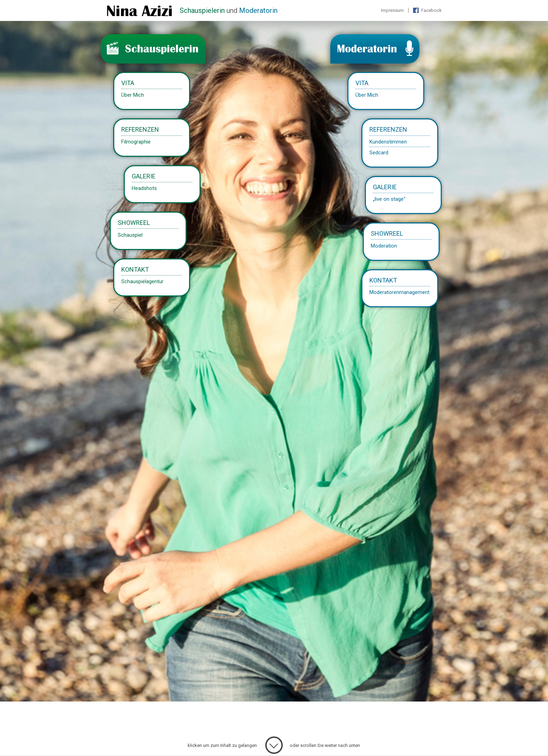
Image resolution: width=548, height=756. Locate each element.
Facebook (431, 10)
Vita (362, 83)
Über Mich (367, 95)
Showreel (387, 233)
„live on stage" (389, 199)
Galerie (385, 187)
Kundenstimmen (388, 141)
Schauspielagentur (142, 281)
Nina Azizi (139, 11)
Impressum (392, 10)
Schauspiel (130, 235)
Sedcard (379, 152)
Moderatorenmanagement (400, 292)
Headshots (144, 188)
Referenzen (389, 130)
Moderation (384, 245)
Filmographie (136, 141)
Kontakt (384, 280)
